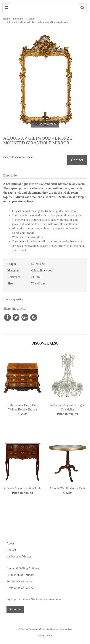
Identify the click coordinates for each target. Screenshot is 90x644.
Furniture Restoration (19, 581)
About (10, 543)
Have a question (14, 299)
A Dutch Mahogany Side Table (23, 488)
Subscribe (15, 609)
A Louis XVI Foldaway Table (67, 488)
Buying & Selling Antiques (23, 568)
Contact (77, 160)
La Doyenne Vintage (19, 557)
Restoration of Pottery (20, 588)
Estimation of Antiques (20, 575)
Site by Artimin (45, 636)
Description (11, 175)
